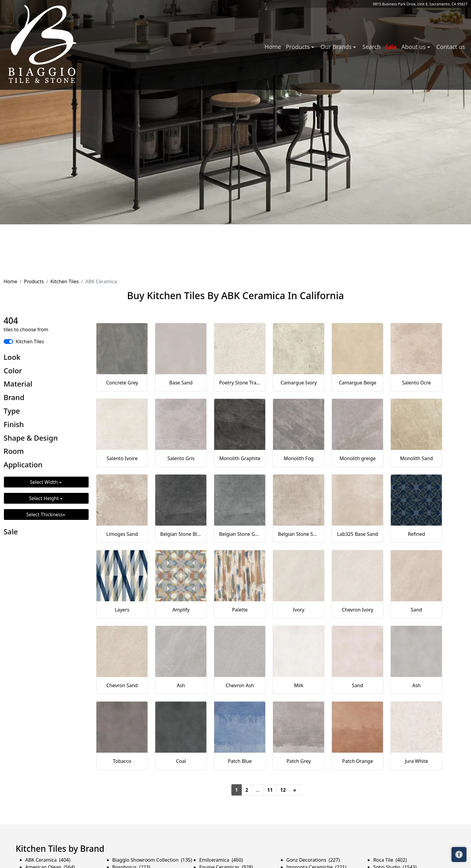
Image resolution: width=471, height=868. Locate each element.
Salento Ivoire (122, 458)
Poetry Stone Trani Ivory (240, 383)
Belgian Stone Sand (299, 534)
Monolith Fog (299, 458)
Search (371, 47)
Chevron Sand (122, 685)
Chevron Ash (240, 685)
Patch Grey (299, 761)
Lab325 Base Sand (358, 534)
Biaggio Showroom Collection (152, 860)
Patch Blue (240, 761)
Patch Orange (358, 761)
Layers (122, 610)
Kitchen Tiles (65, 281)
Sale (391, 47)
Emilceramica (221, 860)
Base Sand (181, 383)
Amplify (181, 610)
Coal (181, 761)
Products (34, 281)
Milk (299, 685)
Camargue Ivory (299, 383)
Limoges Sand (122, 534)
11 (270, 790)
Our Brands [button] (337, 47)
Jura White (416, 761)
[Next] (295, 790)
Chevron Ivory (358, 610)
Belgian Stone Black (181, 534)
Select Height (45, 498)
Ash (181, 685)
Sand (417, 610)
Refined (416, 534)
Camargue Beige (358, 383)
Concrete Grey (122, 383)
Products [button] (298, 47)
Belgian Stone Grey (240, 534)
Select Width (45, 482)
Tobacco (122, 761)
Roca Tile (390, 860)
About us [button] (414, 47)
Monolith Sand (416, 458)
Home (273, 47)
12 (283, 790)
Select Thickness (44, 514)
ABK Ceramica (48, 860)
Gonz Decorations (313, 860)
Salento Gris (181, 458)
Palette (240, 610)
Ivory (299, 610)
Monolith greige (357, 458)
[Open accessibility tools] (459, 854)
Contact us (451, 47)
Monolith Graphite (240, 458)
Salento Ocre (416, 383)
